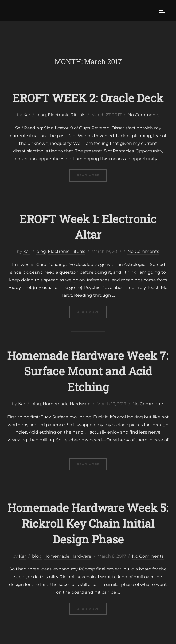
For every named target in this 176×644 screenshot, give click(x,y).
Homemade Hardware (67, 404)
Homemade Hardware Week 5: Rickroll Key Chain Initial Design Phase (88, 523)
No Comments (144, 115)
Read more (92, 175)
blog (41, 115)
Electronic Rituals (67, 115)
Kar (27, 115)
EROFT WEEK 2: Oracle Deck (88, 98)
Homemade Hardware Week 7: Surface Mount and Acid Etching (88, 371)
